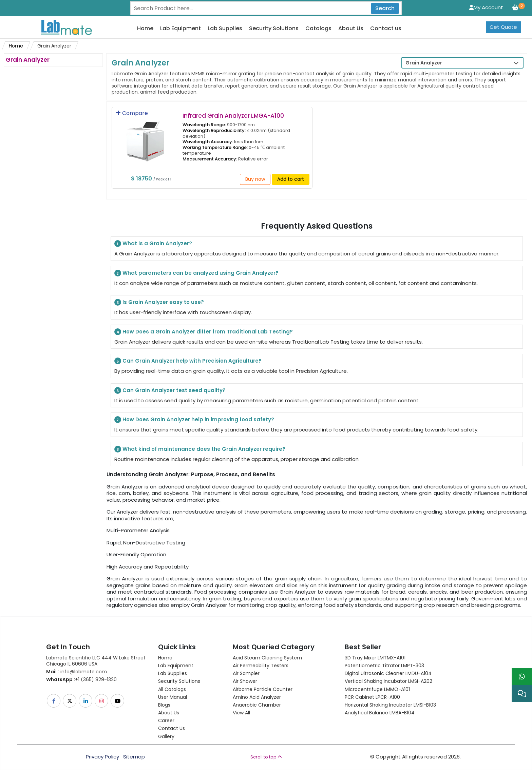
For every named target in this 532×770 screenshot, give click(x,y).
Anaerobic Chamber (257, 705)
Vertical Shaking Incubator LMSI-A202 (388, 681)
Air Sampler (246, 673)
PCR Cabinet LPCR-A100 (372, 697)
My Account (486, 7)
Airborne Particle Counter (263, 689)
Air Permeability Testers (261, 666)
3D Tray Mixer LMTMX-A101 (375, 658)
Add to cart (291, 179)
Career (166, 720)
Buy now (255, 179)
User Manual (173, 697)
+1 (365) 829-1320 (81, 679)
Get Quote (503, 27)
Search (385, 8)
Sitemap (134, 757)
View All (241, 713)
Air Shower (245, 681)
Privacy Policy (102, 757)
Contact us (386, 29)
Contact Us (172, 728)
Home (145, 29)
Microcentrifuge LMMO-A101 (377, 689)
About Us (351, 29)
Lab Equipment (180, 29)
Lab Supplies (225, 29)
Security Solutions (274, 29)
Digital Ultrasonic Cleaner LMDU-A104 (388, 673)
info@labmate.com (77, 672)
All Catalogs (172, 689)
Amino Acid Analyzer (257, 697)
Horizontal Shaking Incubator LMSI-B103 (390, 705)
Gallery (166, 736)
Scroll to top (266, 757)
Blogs (164, 705)
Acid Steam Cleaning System (267, 658)
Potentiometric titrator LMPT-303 (384, 666)
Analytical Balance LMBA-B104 (380, 713)
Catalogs (318, 29)
